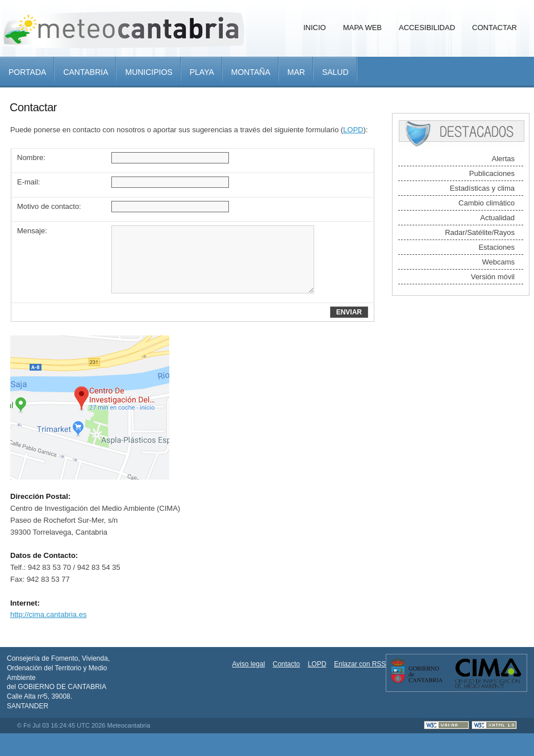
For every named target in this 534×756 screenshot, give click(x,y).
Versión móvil (493, 277)
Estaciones (497, 247)
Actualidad (497, 218)
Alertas (503, 159)
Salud (335, 72)
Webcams (498, 262)
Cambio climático (487, 203)
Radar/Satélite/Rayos (480, 232)
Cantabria (85, 72)
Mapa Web (362, 28)
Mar (296, 72)
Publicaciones (492, 173)
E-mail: (28, 182)
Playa (202, 72)
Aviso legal (249, 664)
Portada (27, 72)
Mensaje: (32, 231)
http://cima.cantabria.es (48, 614)
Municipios (149, 72)
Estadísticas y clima (482, 188)
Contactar (495, 28)
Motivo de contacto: (49, 206)
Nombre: (31, 157)
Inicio (315, 28)
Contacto (286, 664)
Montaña (251, 72)
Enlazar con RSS (360, 664)
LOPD (353, 130)
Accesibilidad (427, 28)
